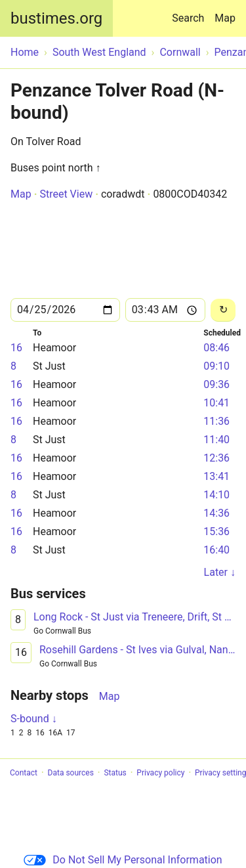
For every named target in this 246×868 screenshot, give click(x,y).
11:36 (216, 421)
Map (225, 18)
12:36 (216, 458)
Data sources (71, 773)
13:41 (216, 476)
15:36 (216, 532)
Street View (66, 194)
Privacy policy (160, 773)
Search (191, 12)
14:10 (216, 495)
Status (115, 773)
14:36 (216, 513)
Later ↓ (220, 572)
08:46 (216, 348)
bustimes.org (56, 18)
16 (16, 348)
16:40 (216, 550)
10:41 (216, 403)
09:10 (216, 366)
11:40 (216, 440)
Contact (24, 773)
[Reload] (223, 310)
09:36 (216, 384)
